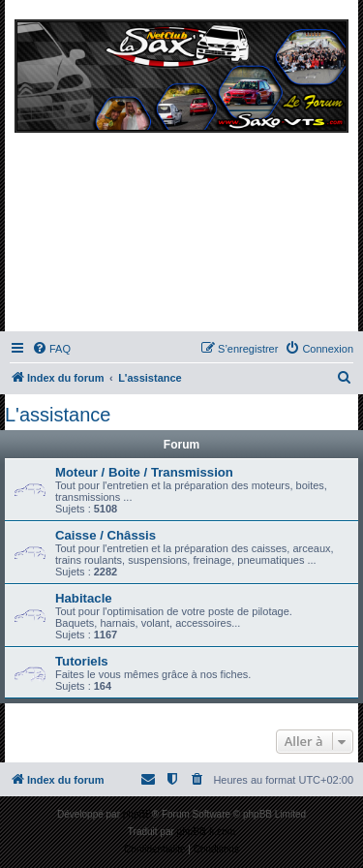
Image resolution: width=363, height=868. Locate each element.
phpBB (137, 814)
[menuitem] (51, 349)
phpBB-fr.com (207, 832)
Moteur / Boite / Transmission (144, 472)
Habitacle (84, 598)
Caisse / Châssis (106, 535)
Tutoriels (82, 661)
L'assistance (58, 415)
